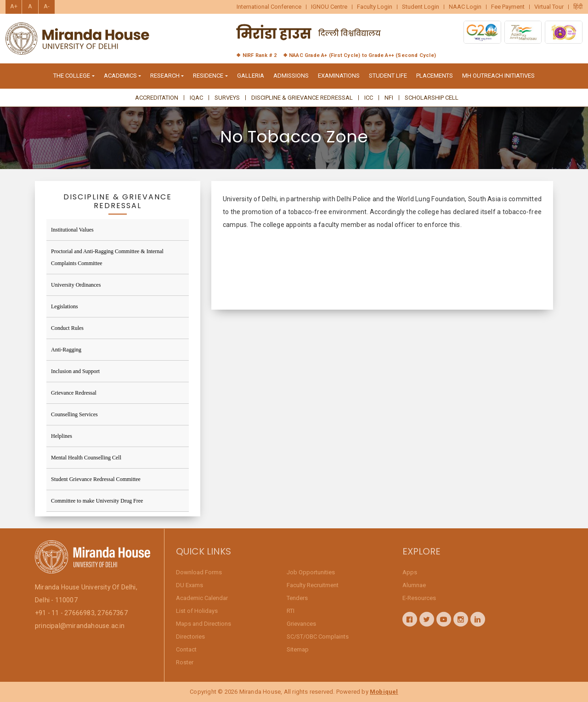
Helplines (62, 436)
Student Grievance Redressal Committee (96, 479)
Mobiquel (384, 692)
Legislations (65, 306)
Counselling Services (74, 414)
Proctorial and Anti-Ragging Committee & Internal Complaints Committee (107, 257)
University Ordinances (76, 285)
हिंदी (578, 7)
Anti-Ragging (66, 350)
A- (47, 6)
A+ (14, 6)
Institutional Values (72, 230)
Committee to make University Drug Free (97, 501)
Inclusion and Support (75, 371)
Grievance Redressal (74, 393)
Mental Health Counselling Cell (86, 458)
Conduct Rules (67, 328)
